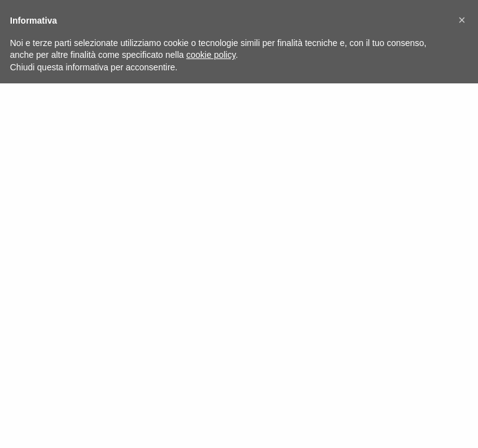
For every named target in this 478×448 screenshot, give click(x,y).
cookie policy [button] (211, 55)
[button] (462, 20)
